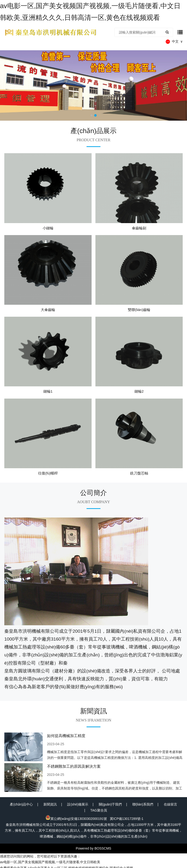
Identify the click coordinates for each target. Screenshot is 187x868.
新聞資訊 (50, 804)
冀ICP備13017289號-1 (127, 819)
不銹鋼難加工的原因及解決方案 (74, 766)
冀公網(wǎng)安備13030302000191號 (76, 819)
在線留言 (170, 804)
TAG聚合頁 (99, 810)
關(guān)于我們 (110, 804)
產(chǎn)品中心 (21, 804)
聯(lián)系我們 (143, 804)
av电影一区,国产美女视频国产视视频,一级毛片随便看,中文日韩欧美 (50, 862)
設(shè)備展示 (78, 804)
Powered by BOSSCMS (93, 848)
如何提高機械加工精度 (66, 736)
